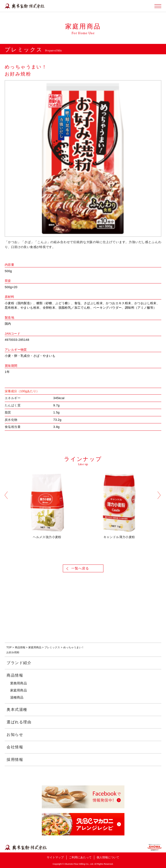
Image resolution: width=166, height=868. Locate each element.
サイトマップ (55, 857)
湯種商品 (17, 697)
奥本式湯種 (17, 710)
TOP (9, 647)
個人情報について (108, 857)
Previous (6, 496)
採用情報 (15, 760)
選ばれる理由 (19, 722)
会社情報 (15, 747)
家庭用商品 (35, 647)
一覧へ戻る (80, 568)
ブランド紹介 (19, 663)
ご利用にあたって (80, 857)
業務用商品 (19, 683)
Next (160, 496)
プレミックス (52, 647)
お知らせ (15, 735)
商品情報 (20, 647)
